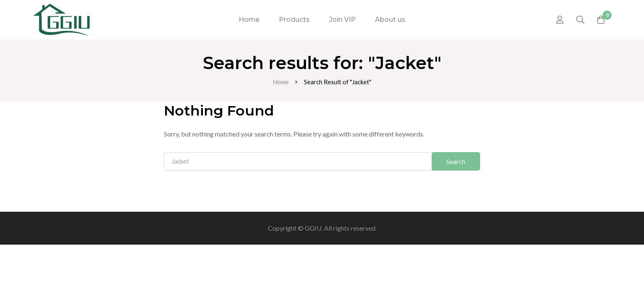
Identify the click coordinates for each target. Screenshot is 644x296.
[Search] (580, 20)
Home (281, 82)
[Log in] (560, 20)
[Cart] (601, 20)
